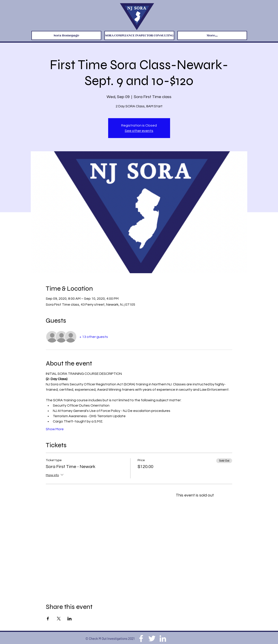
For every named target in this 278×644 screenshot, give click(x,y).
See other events (139, 131)
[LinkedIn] (163, 638)
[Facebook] (141, 638)
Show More (55, 429)
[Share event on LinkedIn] (70, 619)
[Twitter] (152, 638)
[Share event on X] (59, 619)
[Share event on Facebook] (48, 619)
